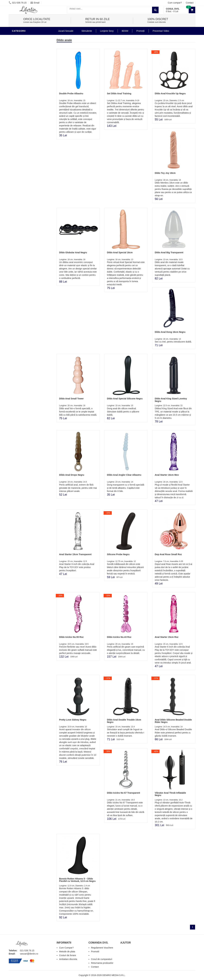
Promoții (140, 31)
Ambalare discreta (68, 959)
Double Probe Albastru (71, 94)
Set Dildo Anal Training (119, 94)
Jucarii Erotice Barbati (28, 85)
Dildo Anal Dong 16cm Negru (170, 332)
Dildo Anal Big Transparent (169, 252)
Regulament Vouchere (102, 948)
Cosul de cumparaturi (102, 959)
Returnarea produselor (102, 963)
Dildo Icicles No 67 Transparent (124, 793)
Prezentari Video (24, 147)
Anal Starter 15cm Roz (167, 637)
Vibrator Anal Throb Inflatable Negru (170, 794)
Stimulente (87, 31)
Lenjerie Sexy (22, 104)
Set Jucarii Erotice (25, 133)
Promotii (18, 142)
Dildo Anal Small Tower (71, 399)
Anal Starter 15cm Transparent (75, 554)
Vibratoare (20, 90)
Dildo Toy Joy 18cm (165, 173)
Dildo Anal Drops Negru (72, 475)
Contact (190, 3)
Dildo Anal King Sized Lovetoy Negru (171, 400)
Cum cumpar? (175, 3)
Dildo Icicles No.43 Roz (119, 637)
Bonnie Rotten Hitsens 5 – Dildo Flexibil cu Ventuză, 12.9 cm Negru (77, 880)
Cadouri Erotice (23, 128)
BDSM (16, 109)
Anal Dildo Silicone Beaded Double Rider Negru (173, 721)
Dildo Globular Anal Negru (73, 252)
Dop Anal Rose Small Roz (168, 554)
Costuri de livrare (68, 955)
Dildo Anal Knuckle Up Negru (170, 94)
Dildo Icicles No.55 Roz (71, 637)
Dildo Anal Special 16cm (120, 252)
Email (35, 3)
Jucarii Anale (21, 114)
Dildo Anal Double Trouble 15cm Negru (124, 721)
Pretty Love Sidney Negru (73, 720)
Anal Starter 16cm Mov (167, 475)
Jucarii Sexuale (66, 31)
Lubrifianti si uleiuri (26, 95)
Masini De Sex (21, 138)
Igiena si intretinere (26, 99)
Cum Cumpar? (66, 948)
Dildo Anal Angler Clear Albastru (124, 475)
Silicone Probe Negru (118, 554)
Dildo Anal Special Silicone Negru (125, 399)
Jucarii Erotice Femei (26, 119)
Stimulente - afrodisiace (29, 80)
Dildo (16, 37)
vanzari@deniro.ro (29, 954)
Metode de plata (67, 951)
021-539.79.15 (18, 3)
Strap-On (19, 123)
